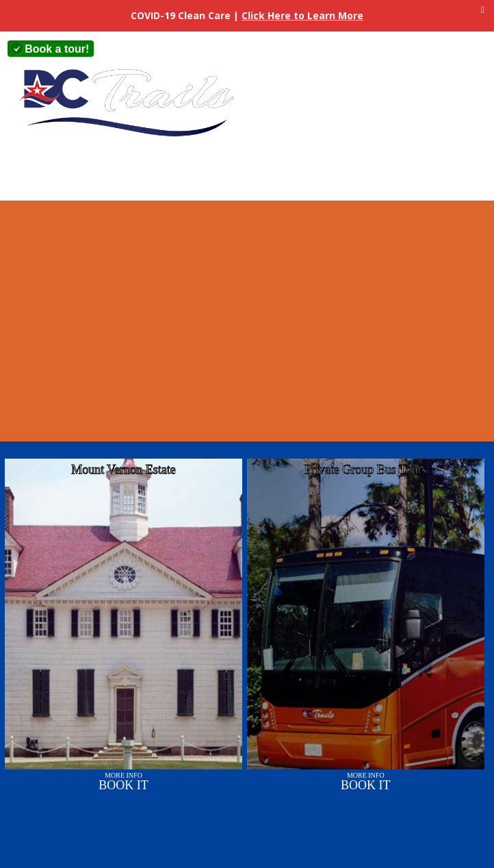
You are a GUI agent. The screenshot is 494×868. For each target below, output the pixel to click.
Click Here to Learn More (302, 15)
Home (43, 173)
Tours (186, 173)
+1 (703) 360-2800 (187, 49)
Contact (330, 173)
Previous (11, 311)
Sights (258, 173)
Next (482, 311)
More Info (123, 781)
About (115, 173)
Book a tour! (57, 49)
